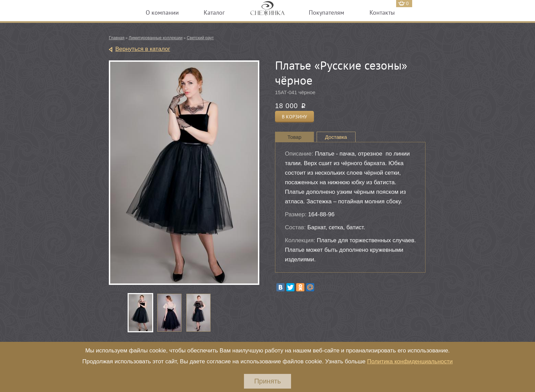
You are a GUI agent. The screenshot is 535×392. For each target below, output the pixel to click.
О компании (162, 12)
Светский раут (200, 38)
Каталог (214, 12)
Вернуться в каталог (143, 49)
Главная (117, 38)
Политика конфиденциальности (410, 361)
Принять (267, 381)
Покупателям (327, 12)
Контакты (382, 12)
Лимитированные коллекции (156, 38)
